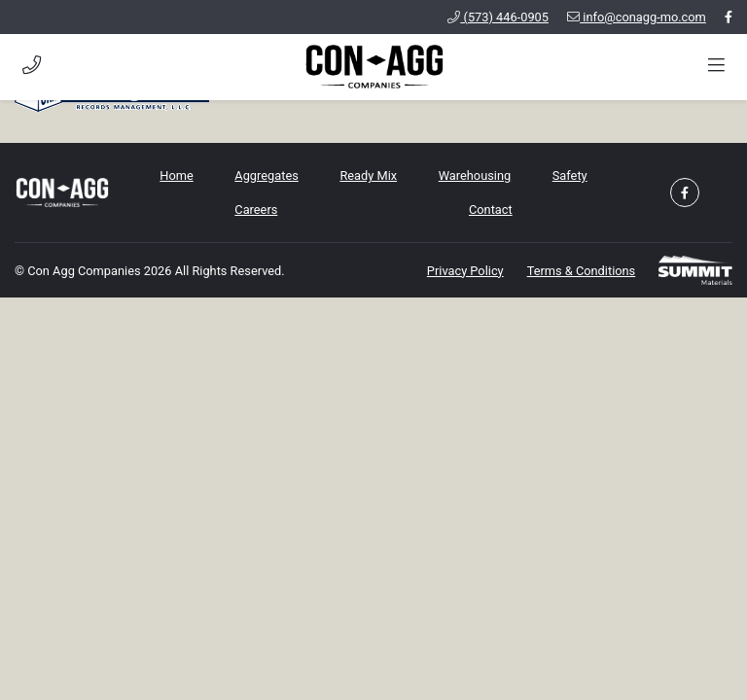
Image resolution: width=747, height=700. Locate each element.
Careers (256, 210)
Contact (491, 210)
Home (176, 175)
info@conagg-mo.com (637, 17)
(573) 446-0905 (498, 17)
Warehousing (475, 175)
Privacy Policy (465, 271)
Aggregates (266, 175)
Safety (570, 175)
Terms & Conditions (582, 271)
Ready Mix (368, 175)
